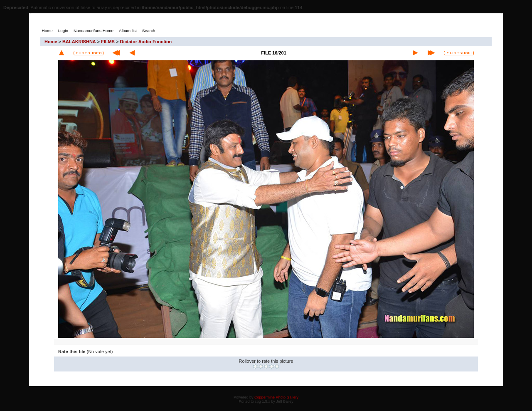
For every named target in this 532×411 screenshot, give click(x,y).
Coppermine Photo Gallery (276, 397)
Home (51, 42)
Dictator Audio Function (146, 42)
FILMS (108, 42)
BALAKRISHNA (79, 42)
